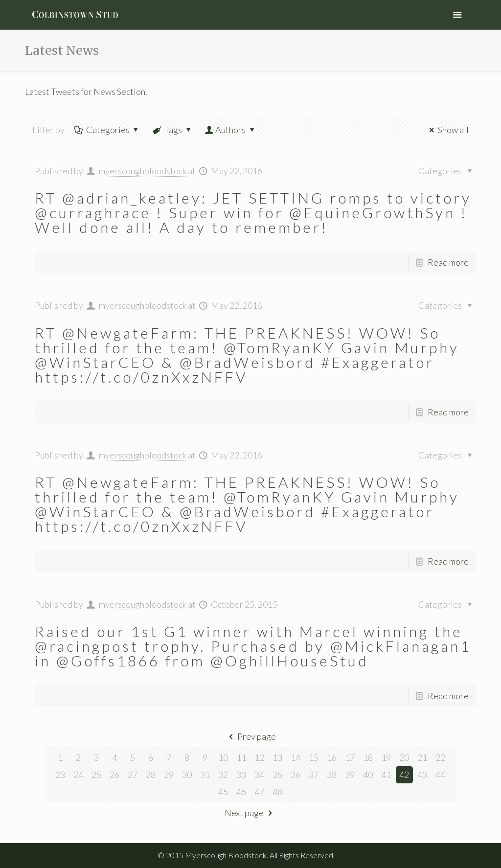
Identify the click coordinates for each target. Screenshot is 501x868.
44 (440, 775)
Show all (447, 130)
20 (404, 757)
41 (386, 775)
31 (205, 775)
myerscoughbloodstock (143, 171)
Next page (250, 813)
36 (296, 775)
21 (422, 757)
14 (296, 757)
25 (96, 775)
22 (440, 757)
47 (259, 792)
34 (259, 775)
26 (114, 775)
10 (223, 757)
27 (133, 775)
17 (350, 757)
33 (241, 775)
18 (368, 757)
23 (60, 775)
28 (151, 775)
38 (332, 775)
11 (241, 757)
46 (241, 792)
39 (350, 775)
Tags (172, 130)
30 (187, 775)
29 (169, 775)
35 (277, 775)
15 (314, 757)
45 (223, 792)
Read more (448, 262)
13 (277, 757)
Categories (107, 130)
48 (277, 792)
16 (332, 757)
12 (259, 757)
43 (422, 775)
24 (78, 775)
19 (386, 757)
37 (314, 775)
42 (404, 775)
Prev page (250, 736)
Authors (230, 130)
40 (368, 775)
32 (223, 775)
